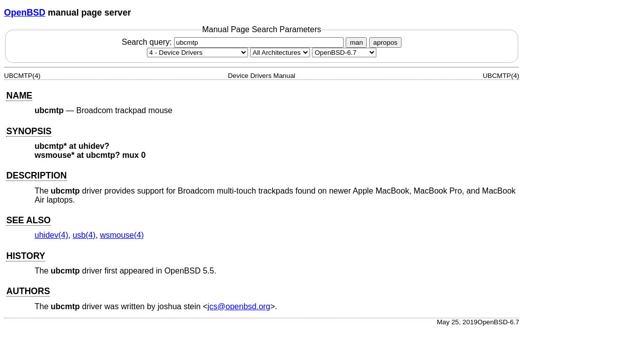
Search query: (234, 42)
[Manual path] (344, 53)
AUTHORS (28, 291)
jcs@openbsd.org (239, 306)
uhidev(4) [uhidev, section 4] (52, 235)
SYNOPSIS (29, 131)
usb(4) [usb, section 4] (84, 235)
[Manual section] (197, 53)
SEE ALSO (28, 220)
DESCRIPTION (36, 175)
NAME (19, 96)
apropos (385, 42)
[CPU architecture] (280, 53)
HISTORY (25, 256)
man (356, 42)
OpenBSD (25, 13)
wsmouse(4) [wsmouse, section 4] (122, 235)
